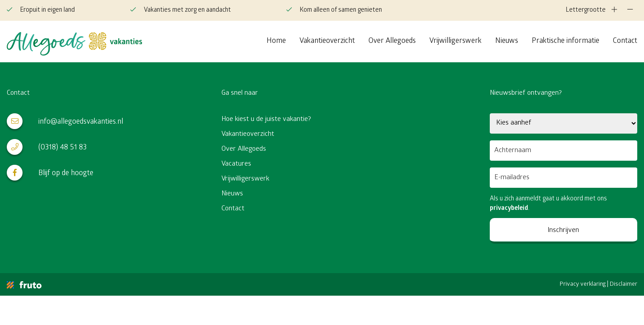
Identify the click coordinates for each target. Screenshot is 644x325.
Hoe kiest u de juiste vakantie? (266, 120)
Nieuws (507, 41)
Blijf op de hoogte (50, 173)
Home (276, 41)
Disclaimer (623, 285)
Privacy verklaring (583, 285)
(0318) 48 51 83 (47, 147)
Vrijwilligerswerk (455, 41)
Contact (625, 41)
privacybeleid (509, 209)
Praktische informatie (566, 41)
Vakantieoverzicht (327, 41)
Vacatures (236, 164)
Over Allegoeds (392, 41)
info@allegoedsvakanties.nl (65, 121)
